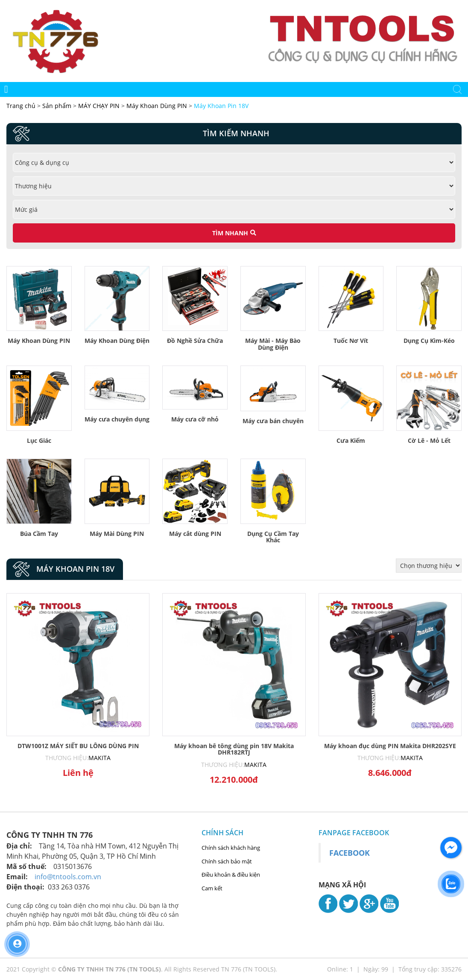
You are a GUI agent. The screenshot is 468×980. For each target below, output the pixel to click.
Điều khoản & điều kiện (231, 875)
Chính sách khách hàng (231, 848)
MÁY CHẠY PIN (99, 106)
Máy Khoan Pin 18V (221, 106)
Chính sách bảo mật (227, 861)
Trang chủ (22, 106)
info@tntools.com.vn (68, 877)
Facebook (350, 853)
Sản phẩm (58, 106)
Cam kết (212, 888)
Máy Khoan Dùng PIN (157, 106)
